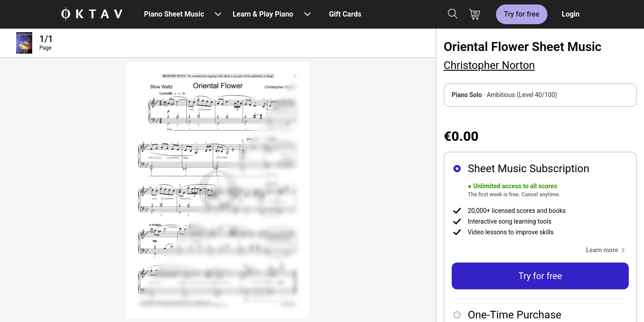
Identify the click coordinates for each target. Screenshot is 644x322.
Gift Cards (345, 14)
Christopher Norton (489, 65)
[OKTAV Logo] (92, 15)
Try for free (522, 14)
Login (571, 14)
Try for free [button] (540, 276)
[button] (607, 250)
